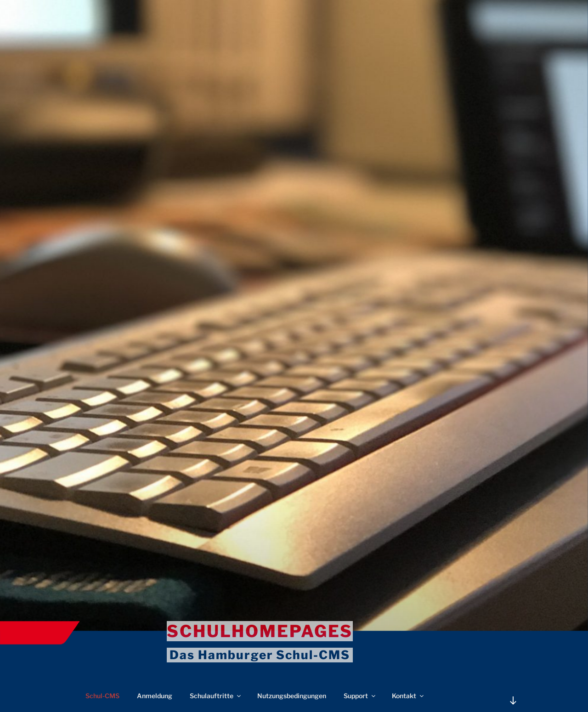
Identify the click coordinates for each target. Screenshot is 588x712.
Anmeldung (155, 696)
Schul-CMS (102, 696)
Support (360, 696)
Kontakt (408, 696)
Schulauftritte (216, 696)
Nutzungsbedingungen (292, 696)
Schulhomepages (260, 631)
